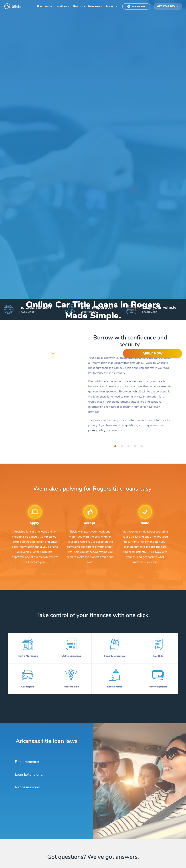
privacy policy (97, 430)
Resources (94, 6)
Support (110, 6)
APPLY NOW (152, 353)
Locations (61, 6)
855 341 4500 (137, 6)
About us (78, 6)
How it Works (45, 6)
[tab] (115, 446)
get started (167, 6)
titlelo (16, 6)
